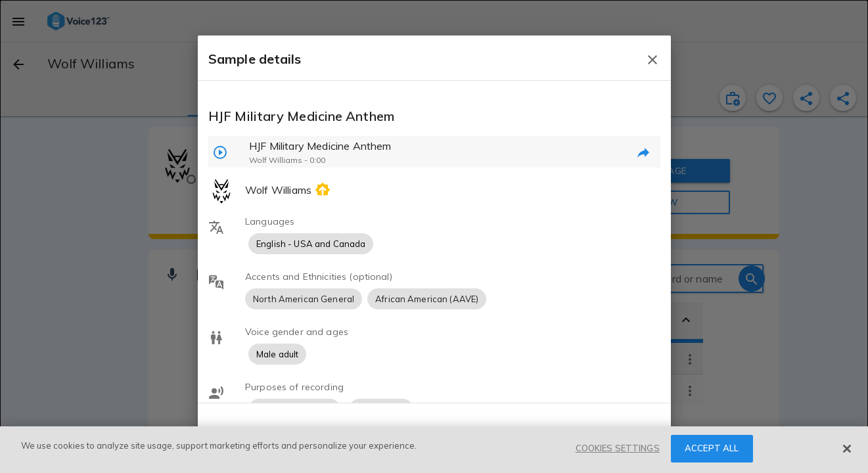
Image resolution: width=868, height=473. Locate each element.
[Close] (847, 449)
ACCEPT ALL (712, 448)
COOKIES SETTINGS (618, 448)
